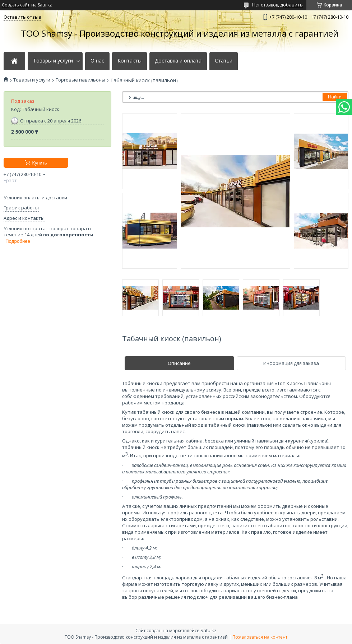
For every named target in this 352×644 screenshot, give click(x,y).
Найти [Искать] (335, 97)
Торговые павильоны (80, 80)
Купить (39, 163)
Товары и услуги (53, 61)
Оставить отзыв (22, 17)
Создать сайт (16, 5)
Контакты (129, 61)
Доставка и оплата (178, 61)
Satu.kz (209, 630)
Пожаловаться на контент (260, 637)
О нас (97, 61)
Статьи (224, 61)
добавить (291, 5)
